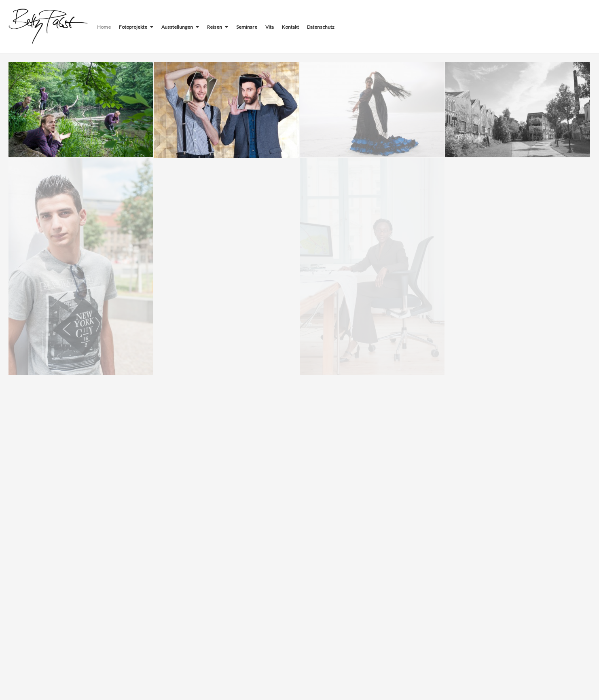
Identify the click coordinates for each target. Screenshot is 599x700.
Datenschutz (321, 27)
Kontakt (290, 27)
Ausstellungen (180, 27)
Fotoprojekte (136, 27)
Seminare (247, 27)
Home (104, 27)
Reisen (218, 27)
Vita (270, 27)
